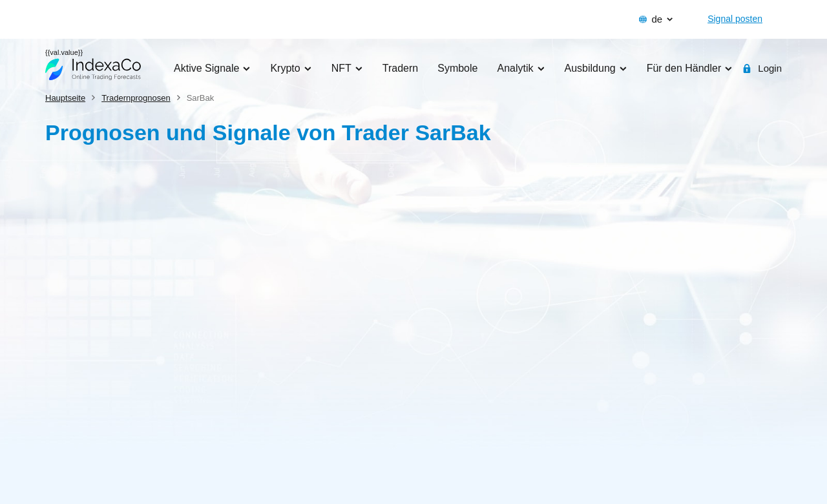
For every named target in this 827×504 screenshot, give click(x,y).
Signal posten (735, 19)
